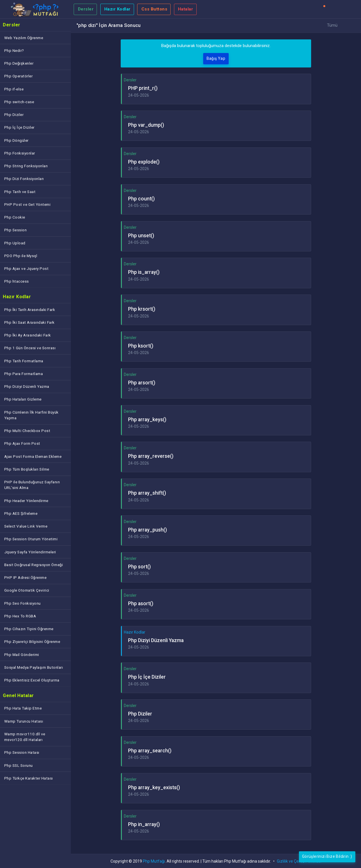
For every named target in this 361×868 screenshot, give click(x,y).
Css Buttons (154, 9)
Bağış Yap (216, 58)
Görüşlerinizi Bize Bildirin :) (327, 856)
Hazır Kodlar (117, 9)
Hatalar (186, 9)
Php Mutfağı (154, 861)
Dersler (86, 9)
